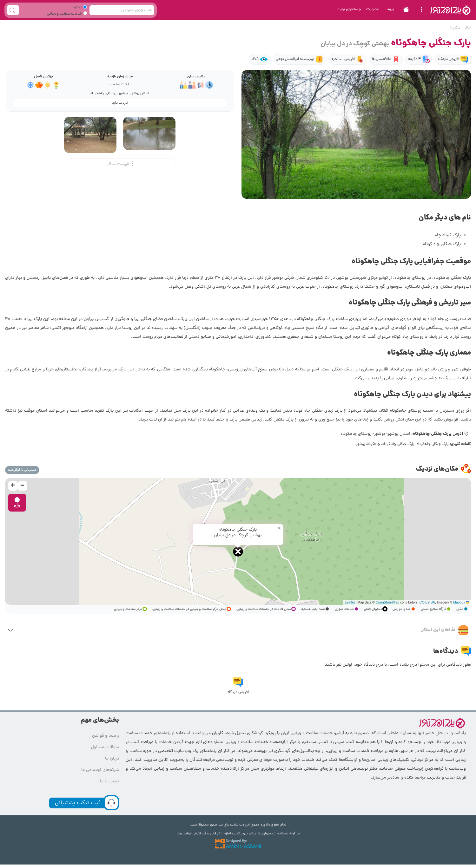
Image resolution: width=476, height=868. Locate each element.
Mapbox (459, 602)
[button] (238, 551)
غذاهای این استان (444, 630)
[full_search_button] (13, 10)
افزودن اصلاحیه (347, 59)
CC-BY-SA (427, 602)
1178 (260, 59)
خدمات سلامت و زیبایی (67, 14)
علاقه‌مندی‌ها (386, 59)
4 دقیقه (419, 59)
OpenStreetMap (387, 602)
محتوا (80, 8)
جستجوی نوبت (349, 9)
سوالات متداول (105, 747)
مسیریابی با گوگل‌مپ (22, 470)
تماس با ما (109, 782)
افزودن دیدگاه (453, 59)
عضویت (373, 9)
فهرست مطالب (120, 164)
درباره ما (112, 759)
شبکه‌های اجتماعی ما (100, 770)
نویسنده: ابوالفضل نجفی (299, 59)
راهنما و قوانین (106, 736)
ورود (390, 9)
